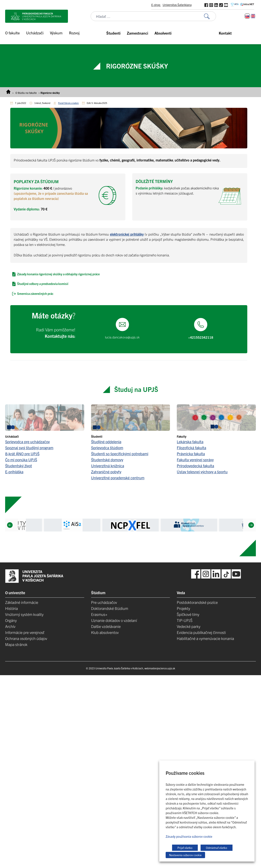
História (11, 608)
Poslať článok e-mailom (68, 103)
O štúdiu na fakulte (26, 93)
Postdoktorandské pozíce (197, 602)
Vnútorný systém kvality (24, 614)
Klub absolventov (105, 632)
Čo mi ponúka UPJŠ (21, 460)
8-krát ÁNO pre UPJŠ (22, 454)
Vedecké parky (189, 626)
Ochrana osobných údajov (26, 638)
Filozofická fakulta (191, 448)
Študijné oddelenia (106, 442)
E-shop (156, 5)
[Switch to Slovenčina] (247, 16)
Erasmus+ (99, 614)
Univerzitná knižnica (108, 466)
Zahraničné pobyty (106, 472)
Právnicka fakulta (191, 454)
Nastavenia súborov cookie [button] (185, 855)
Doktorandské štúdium (110, 608)
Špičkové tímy (188, 614)
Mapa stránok (16, 644)
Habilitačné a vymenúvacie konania (205, 638)
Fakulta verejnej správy (195, 460)
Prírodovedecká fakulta (195, 466)
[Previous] (10, 525)
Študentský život (19, 466)
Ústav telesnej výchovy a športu (202, 472)
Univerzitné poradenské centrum (118, 478)
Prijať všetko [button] (185, 848)
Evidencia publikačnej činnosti (201, 632)
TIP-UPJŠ (185, 620)
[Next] (251, 525)
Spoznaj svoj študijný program (29, 448)
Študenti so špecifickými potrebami (120, 454)
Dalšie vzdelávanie (106, 626)
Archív (10, 626)
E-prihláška (14, 472)
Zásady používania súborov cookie (189, 836)
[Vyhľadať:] (210, 16)
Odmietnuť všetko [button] (217, 848)
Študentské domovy (107, 460)
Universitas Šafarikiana (177, 5)
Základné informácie (22, 602)
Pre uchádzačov (104, 602)
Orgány (11, 620)
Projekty (183, 608)
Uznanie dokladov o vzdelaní (114, 620)
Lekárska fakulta (190, 442)
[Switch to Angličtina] (253, 16)
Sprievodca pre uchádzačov (27, 442)
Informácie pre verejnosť (25, 632)
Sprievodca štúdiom (107, 448)
